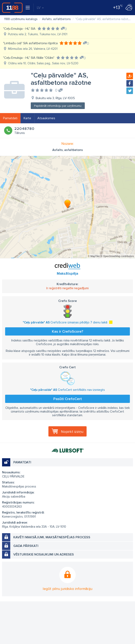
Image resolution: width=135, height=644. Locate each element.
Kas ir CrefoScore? (67, 331)
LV (40, 8)
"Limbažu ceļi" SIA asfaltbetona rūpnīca (30, 43)
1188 (12, 8)
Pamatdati (10, 118)
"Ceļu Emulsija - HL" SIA (19, 29)
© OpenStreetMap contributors (117, 256)
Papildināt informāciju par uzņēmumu (58, 106)
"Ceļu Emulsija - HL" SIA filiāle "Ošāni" (29, 58)
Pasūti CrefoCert (68, 399)
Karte (27, 118)
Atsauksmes (46, 118)
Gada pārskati (26, 546)
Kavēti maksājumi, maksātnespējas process (52, 537)
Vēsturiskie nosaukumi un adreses (44, 554)
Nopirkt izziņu (72, 432)
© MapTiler (94, 256)
